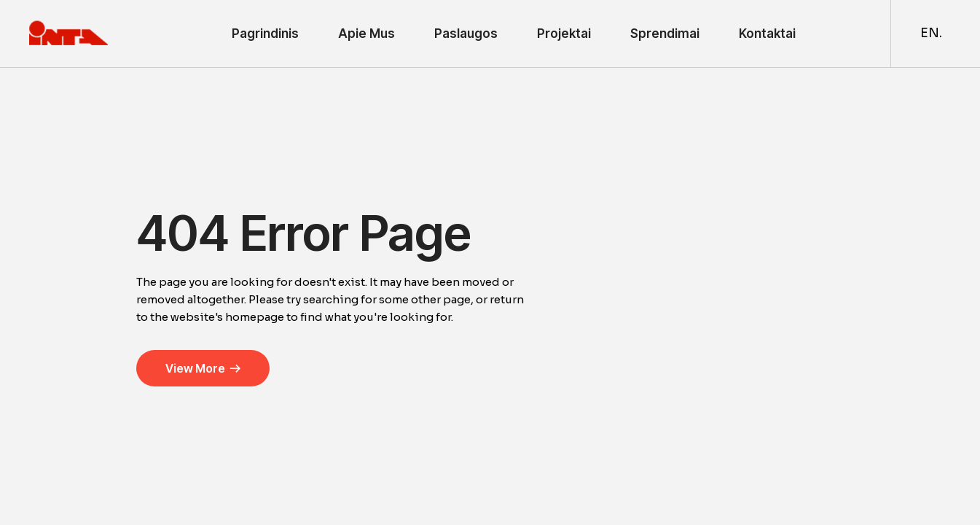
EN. (931, 33)
